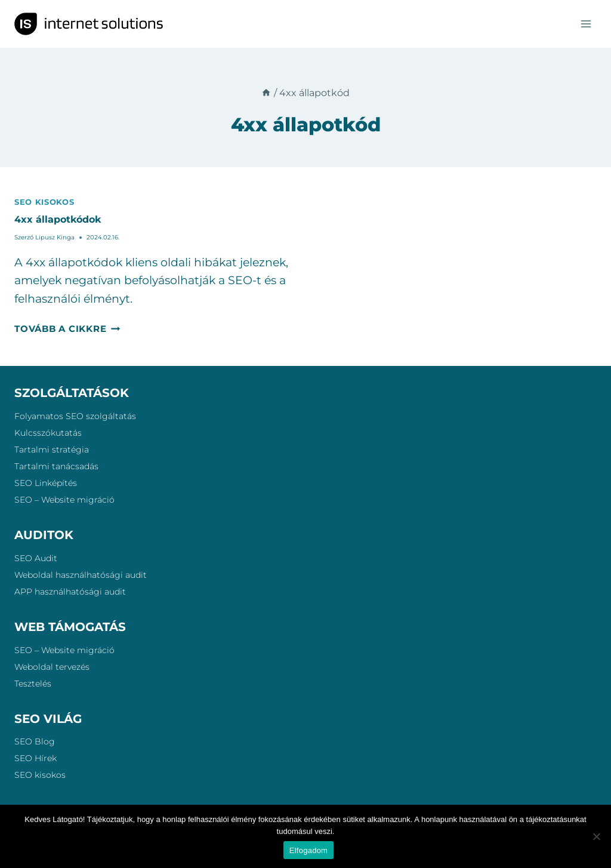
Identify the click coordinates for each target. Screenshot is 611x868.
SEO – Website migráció (64, 500)
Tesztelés (33, 684)
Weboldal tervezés (52, 667)
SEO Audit (36, 558)
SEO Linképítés (46, 483)
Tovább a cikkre (67, 329)
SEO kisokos (44, 202)
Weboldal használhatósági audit (81, 575)
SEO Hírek (36, 758)
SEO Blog (35, 741)
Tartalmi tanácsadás (56, 466)
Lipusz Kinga (55, 237)
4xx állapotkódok (58, 219)
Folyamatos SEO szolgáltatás (75, 416)
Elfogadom (308, 850)
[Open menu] (586, 24)
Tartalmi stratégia (52, 450)
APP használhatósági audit (70, 592)
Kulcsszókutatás (48, 433)
